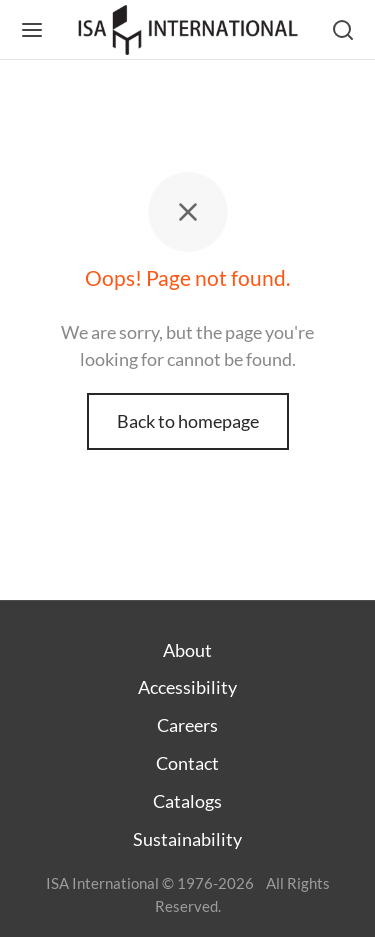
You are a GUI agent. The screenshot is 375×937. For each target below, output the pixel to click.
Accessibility (187, 687)
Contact (187, 763)
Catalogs (187, 801)
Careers (187, 725)
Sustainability (187, 839)
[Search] (343, 30)
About (187, 650)
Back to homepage (188, 421)
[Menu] (32, 30)
